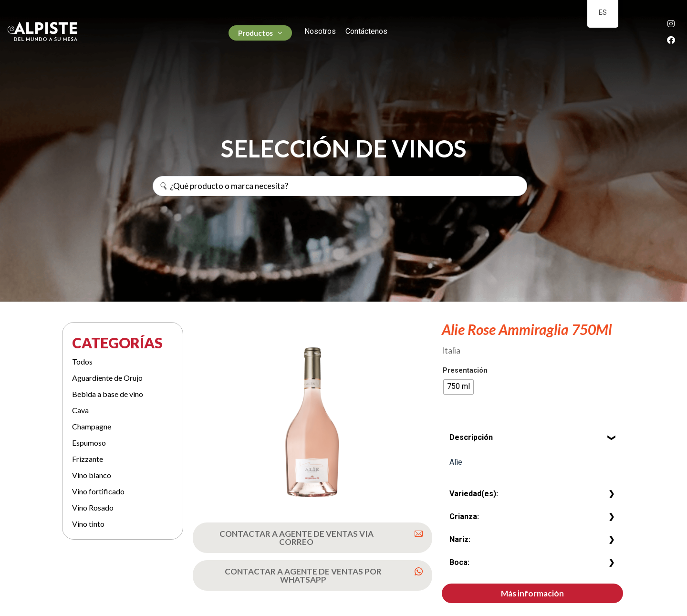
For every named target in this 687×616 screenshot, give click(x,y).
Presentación (465, 371)
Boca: (459, 562)
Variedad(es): (474, 494)
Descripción (471, 437)
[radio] (458, 387)
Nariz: (460, 539)
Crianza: (464, 517)
